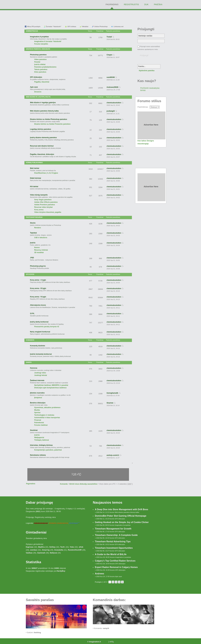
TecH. (63, 547)
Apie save (34, 87)
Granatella (59, 550)
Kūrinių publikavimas (34, 163)
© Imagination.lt (94, 642)
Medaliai (85, 27)
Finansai (38, 420)
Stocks (33, 223)
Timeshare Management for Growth (113, 529)
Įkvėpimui (38, 398)
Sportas (37, 413)
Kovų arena (39, 210)
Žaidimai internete (37, 380)
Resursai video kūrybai (43, 207)
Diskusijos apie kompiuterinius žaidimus (50, 388)
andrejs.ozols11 (113, 455)
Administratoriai (41, 523)
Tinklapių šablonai (41, 440)
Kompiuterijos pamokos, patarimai (48, 450)
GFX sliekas (72, 27)
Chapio (110, 55)
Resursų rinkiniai (41, 250)
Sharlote (110, 403)
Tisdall (109, 37)
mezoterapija (143, 144)
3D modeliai (39, 253)
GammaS (41, 553)
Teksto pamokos (41, 69)
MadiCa (41, 547)
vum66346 (111, 77)
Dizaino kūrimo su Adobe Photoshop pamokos (49, 119)
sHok (81, 547)
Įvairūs (33, 243)
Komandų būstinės (38, 346)
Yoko (72, 547)
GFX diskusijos (36, 77)
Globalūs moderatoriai (58, 523)
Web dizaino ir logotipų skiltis (38, 97)
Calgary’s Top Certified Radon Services (115, 561)
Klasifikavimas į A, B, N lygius (46, 173)
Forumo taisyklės (41, 44)
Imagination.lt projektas (39, 37)
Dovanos (38, 92)
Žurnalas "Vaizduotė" (54, 27)
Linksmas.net (119, 27)
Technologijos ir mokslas (44, 415)
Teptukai (33, 233)
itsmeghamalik (112, 393)
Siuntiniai (34, 430)
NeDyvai (53, 553)
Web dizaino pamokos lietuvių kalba (44, 111)
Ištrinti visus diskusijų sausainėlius (83, 484)
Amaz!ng (46, 550)
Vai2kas (29, 553)
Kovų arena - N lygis (38, 297)
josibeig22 (111, 111)
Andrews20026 (113, 87)
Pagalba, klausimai (42, 82)
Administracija (32, 31)
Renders (38, 228)
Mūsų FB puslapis (34, 27)
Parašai (37, 62)
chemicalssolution (114, 103)
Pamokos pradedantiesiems (45, 67)
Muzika (37, 410)
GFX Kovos (30, 274)
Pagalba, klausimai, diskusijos (42, 154)
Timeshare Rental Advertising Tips (113, 542)
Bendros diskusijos (38, 403)
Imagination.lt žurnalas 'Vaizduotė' (48, 41)
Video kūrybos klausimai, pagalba (48, 212)
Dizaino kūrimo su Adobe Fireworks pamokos (52, 124)
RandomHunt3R (75, 550)
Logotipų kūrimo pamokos (41, 129)
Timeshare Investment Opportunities (114, 548)
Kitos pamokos (40, 72)
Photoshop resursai (34, 217)
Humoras (34, 368)
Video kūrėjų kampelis (39, 195)
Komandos (30, 340)
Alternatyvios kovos (38, 305)
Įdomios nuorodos (37, 393)
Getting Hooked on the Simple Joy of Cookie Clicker (122, 522)
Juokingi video (40, 373)
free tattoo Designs (146, 141)
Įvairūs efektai (40, 64)
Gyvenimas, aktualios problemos (47, 408)
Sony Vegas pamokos (43, 200)
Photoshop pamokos (38, 55)
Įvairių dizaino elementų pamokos (43, 138)
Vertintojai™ (74, 523)
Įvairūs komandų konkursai (41, 354)
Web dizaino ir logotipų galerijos (43, 103)
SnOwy (52, 547)
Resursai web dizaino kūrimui (42, 146)
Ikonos (37, 247)
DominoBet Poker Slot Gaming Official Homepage (121, 516)
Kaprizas (30, 547)
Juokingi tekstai (41, 375)
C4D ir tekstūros (41, 238)
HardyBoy (61, 571)
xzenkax (34, 550)
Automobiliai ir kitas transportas (47, 418)
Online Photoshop (101, 27)
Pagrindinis (31, 484)
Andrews (100, 574)
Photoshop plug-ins (38, 266)
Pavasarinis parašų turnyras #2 (47, 327)
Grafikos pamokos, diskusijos (38, 49)
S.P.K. (32, 313)
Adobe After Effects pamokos (46, 202)
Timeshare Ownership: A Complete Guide (116, 535)
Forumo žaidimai (41, 425)
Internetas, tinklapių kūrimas (41, 445)
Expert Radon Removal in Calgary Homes (116, 567)
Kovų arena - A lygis (38, 280)
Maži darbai (35, 168)
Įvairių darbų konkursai (39, 322)
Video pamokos (40, 59)
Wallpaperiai (39, 438)
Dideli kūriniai (36, 178)
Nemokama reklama (38, 455)
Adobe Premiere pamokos (45, 205)
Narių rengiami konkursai (40, 332)
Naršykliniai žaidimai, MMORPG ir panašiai (51, 385)
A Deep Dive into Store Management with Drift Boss (122, 509)
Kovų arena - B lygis (38, 288)
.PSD (32, 258)
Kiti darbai (34, 187)
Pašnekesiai (39, 423)
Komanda (64, 484)
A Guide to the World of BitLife (111, 554)
